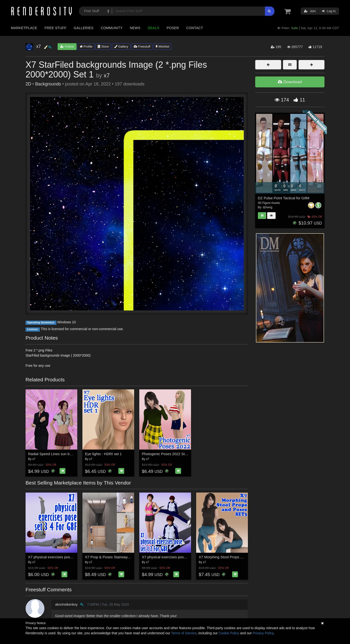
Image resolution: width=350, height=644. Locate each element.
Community (112, 28)
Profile (86, 46)
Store (103, 46)
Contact (195, 28)
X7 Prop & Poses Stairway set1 (110, 557)
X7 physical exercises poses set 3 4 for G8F (64, 557)
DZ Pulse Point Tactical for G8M (284, 198)
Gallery (121, 46)
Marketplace (24, 28)
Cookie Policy (229, 633)
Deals (154, 28)
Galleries (83, 28)
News (135, 28)
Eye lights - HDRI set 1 (104, 454)
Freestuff (142, 46)
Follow (67, 46)
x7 (107, 75)
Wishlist (162, 46)
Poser (173, 28)
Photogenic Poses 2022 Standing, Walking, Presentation (188, 454)
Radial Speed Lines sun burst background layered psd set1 (76, 454)
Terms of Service (184, 633)
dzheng (267, 207)
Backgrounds (48, 84)
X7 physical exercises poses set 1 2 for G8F (178, 557)
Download (290, 82)
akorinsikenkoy (66, 604)
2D (28, 84)
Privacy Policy (263, 633)
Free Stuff (55, 28)
